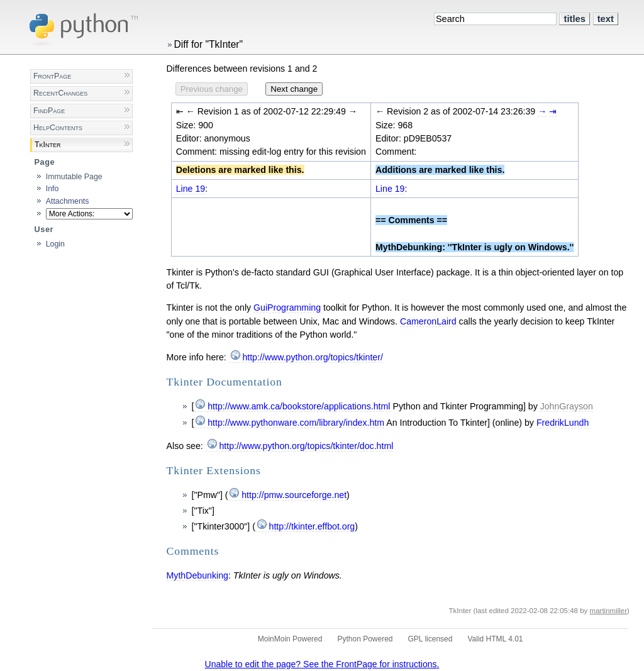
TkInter (48, 145)
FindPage (49, 111)
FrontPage (52, 76)
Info (53, 189)
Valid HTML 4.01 (495, 639)
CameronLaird (428, 321)
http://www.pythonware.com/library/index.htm (296, 423)
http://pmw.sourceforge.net (294, 495)
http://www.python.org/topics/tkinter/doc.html (306, 446)
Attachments (68, 201)
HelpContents (58, 128)
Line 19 (191, 189)
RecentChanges (60, 93)
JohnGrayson (567, 406)
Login (55, 244)
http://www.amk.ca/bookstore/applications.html (299, 406)
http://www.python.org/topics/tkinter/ (312, 357)
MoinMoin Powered (290, 639)
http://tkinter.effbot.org (312, 526)
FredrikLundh (563, 423)
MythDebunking (197, 575)
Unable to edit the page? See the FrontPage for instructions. (322, 664)
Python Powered (365, 639)
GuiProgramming (287, 308)
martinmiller (609, 611)
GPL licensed (430, 639)
